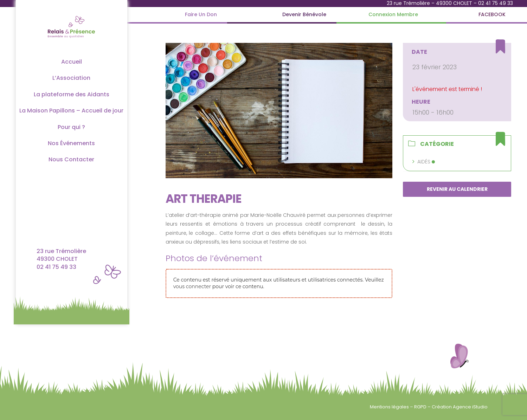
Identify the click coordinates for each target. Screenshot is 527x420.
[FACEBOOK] (492, 15)
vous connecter (192, 286)
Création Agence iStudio (460, 407)
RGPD (421, 407)
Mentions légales (390, 407)
